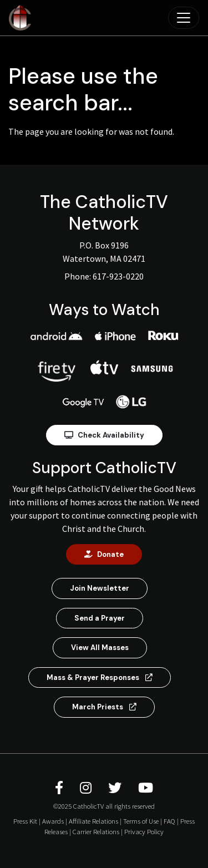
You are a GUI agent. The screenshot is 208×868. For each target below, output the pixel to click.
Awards (53, 821)
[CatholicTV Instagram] (87, 788)
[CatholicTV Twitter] (116, 788)
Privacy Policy (144, 831)
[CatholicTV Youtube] (146, 788)
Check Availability (104, 435)
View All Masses (100, 648)
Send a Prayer (100, 618)
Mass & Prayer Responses (100, 677)
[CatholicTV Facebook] (61, 788)
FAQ (169, 821)
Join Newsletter (100, 588)
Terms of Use (141, 821)
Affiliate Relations (93, 821)
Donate (104, 554)
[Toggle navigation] (184, 18)
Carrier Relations (96, 831)
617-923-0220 (118, 276)
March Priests (104, 707)
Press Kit (25, 821)
